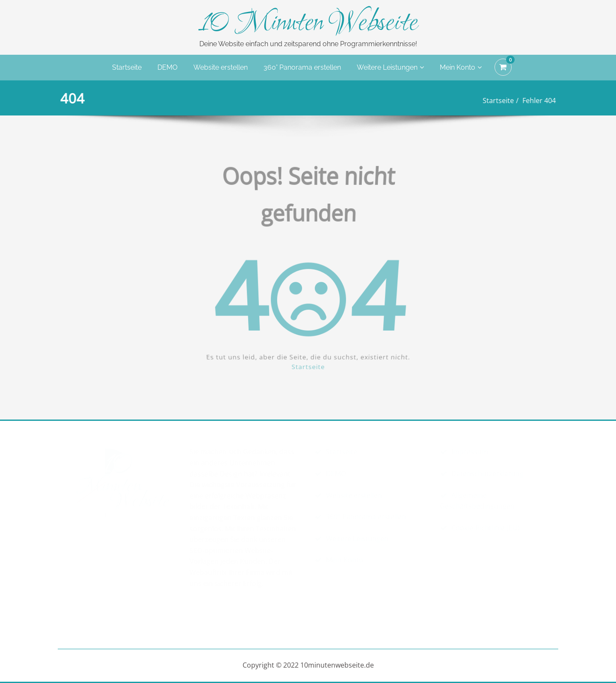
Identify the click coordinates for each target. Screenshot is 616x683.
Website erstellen (221, 67)
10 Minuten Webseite (308, 24)
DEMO (167, 67)
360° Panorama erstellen (302, 67)
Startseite (127, 67)
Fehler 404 (536, 101)
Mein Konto (461, 67)
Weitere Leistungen (390, 67)
